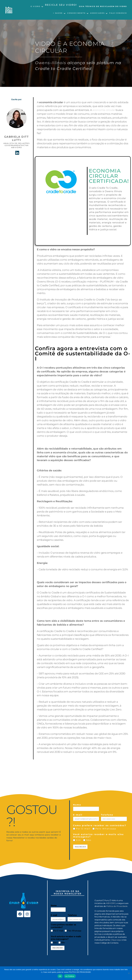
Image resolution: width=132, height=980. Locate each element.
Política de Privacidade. (117, 906)
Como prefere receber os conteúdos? (100, 825)
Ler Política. (70, 976)
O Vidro (35, 6)
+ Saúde (58, 13)
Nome (77, 805)
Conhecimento (76, 13)
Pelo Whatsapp (104, 829)
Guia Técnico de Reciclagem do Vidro (103, 6)
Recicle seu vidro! (61, 5)
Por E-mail (82, 829)
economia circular (104, 110)
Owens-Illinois (51, 63)
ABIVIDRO (111, 903)
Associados (97, 13)
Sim (77, 840)
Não (87, 840)
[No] (129, 973)
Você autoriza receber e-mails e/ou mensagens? (98, 836)
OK (60, 976)
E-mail (78, 815)
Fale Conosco (118, 13)
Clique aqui (116, 940)
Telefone (107, 815)
